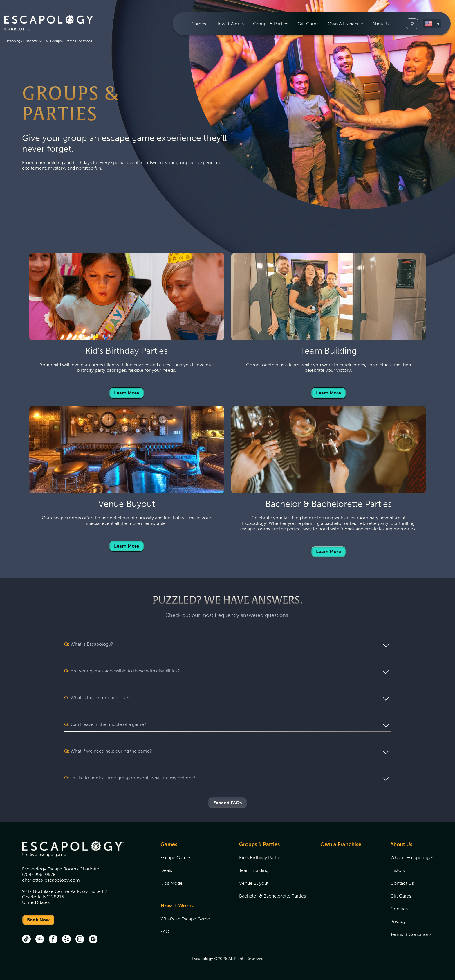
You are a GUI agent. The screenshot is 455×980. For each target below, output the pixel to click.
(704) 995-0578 (39, 874)
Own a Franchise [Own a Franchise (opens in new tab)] (341, 844)
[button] (432, 24)
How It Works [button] (230, 24)
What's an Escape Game (185, 919)
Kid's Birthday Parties (261, 858)
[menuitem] (199, 24)
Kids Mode (171, 883)
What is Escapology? (412, 858)
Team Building (254, 870)
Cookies (399, 909)
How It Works (177, 906)
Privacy (398, 921)
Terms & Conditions (411, 934)
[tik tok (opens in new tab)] (26, 940)
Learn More (127, 393)
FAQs (166, 932)
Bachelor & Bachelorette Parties (272, 896)
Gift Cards (308, 24)
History (398, 870)
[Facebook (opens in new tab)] (53, 940)
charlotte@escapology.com (51, 880)
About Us (401, 844)
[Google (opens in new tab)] (93, 940)
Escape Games (176, 858)
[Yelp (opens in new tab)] (66, 940)
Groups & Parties (259, 844)
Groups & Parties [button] (271, 24)
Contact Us (402, 883)
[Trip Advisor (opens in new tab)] (40, 940)
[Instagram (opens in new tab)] (80, 940)
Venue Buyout (254, 883)
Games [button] (199, 24)
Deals (166, 870)
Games (169, 844)
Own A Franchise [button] (345, 24)
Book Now (38, 920)
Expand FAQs (228, 803)
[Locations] (412, 24)
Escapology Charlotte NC (24, 41)
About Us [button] (382, 24)
